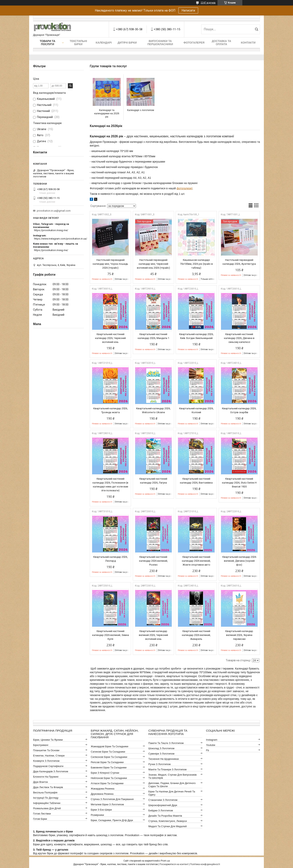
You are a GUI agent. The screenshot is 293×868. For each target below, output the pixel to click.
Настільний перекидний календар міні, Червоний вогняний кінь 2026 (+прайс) (153, 264)
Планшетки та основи (46, 750)
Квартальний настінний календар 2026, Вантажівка (196, 481)
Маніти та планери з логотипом (168, 769)
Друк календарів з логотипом (51, 771)
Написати (188, 10)
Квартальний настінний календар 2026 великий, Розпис (153, 561)
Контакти (248, 43)
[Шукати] (257, 29)
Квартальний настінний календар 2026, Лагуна (153, 481)
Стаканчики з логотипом (163, 800)
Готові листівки (42, 814)
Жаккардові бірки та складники (110, 746)
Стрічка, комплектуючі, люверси (168, 821)
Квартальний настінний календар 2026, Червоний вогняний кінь (110, 338)
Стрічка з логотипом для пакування (112, 799)
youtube (211, 745)
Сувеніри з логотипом (161, 754)
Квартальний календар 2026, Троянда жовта (111, 410)
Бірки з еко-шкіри (101, 810)
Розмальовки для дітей (47, 808)
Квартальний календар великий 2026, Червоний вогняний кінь (153, 635)
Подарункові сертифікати (48, 766)
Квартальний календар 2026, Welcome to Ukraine (153, 410)
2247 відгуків (208, 3)
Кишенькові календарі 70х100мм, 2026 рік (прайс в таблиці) (196, 264)
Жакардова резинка (103, 789)
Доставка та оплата (222, 43)
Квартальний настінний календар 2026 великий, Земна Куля (111, 635)
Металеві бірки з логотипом (107, 804)
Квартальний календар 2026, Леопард (111, 559)
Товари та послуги (48, 43)
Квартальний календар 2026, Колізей (196, 410)
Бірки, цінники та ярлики (48, 740)
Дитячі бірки (127, 43)
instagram (212, 740)
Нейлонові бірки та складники (109, 778)
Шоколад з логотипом (161, 748)
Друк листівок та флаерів (48, 787)
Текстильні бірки (78, 43)
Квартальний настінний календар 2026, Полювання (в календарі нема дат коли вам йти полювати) (110, 485)
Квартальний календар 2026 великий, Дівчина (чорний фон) (239, 561)
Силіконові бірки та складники (109, 757)
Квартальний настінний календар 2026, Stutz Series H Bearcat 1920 (239, 483)
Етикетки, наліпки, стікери (49, 756)
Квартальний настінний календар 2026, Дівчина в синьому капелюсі (239, 338)
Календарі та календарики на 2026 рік (107, 113)
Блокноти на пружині (46, 777)
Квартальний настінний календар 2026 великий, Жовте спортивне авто (196, 561)
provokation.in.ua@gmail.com (54, 211)
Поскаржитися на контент (174, 864)
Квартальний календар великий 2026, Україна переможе (239, 635)
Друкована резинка (102, 794)
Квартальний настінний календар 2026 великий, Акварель (196, 635)
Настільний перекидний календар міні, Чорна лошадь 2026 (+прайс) (110, 264)
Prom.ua (165, 861)
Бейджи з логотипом (161, 810)
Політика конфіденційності (205, 864)
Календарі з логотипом (141, 110)
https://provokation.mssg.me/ (51, 230)
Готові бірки (40, 819)
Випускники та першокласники (160, 43)
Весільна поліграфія (45, 792)
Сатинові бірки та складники (108, 752)
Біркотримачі (41, 745)
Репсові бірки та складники (107, 762)
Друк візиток (40, 782)
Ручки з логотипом (160, 764)
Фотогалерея (194, 43)
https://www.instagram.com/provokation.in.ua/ (61, 239)
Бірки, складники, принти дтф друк (112, 820)
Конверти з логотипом (46, 761)
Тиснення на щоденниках (164, 759)
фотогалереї (185, 188)
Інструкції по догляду (46, 798)
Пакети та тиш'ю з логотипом (166, 743)
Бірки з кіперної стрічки (105, 773)
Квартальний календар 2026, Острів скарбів (239, 410)
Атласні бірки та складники (107, 783)
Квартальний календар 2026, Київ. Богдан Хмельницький (196, 336)
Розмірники (97, 815)
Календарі (104, 43)
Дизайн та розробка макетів (165, 816)
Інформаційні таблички (47, 803)
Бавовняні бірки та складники (109, 767)
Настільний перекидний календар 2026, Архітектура (239, 262)
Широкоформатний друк (163, 805)
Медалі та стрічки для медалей (168, 826)
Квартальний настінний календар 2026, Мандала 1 (153, 336)
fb (207, 750)
